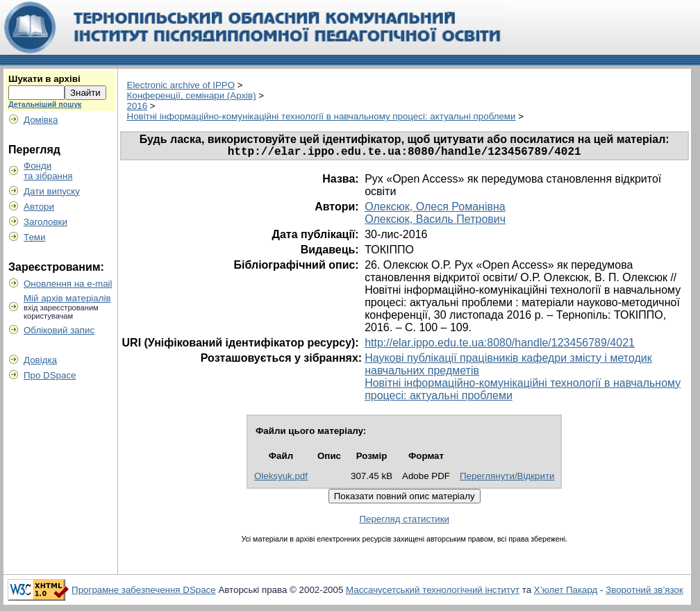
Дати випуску (52, 191)
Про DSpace (50, 375)
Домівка (41, 120)
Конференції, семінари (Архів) (192, 95)
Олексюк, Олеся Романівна (435, 209)
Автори (39, 207)
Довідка (40, 360)
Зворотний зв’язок (644, 593)
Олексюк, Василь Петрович (435, 222)
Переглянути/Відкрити (507, 479)
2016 (137, 106)
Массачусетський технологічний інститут (433, 593)
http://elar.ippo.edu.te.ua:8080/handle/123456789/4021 (500, 345)
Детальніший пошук (45, 104)
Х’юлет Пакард (566, 593)
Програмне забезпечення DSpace (144, 593)
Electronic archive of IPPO (181, 85)
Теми (34, 237)
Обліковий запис (59, 330)
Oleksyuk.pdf (281, 479)
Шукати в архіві (44, 79)
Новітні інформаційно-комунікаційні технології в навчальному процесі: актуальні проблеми (322, 116)
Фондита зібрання (48, 171)
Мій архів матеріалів (67, 298)
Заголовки (45, 222)
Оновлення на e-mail (68, 284)
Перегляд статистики (404, 522)
